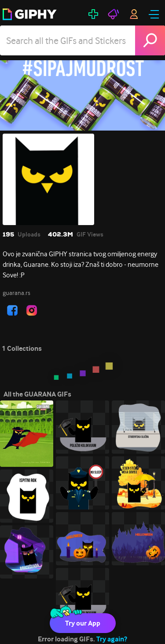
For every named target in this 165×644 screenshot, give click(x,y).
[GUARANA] (82, 95)
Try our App (83, 623)
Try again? (112, 639)
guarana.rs (16, 293)
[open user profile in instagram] (32, 310)
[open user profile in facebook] (12, 310)
